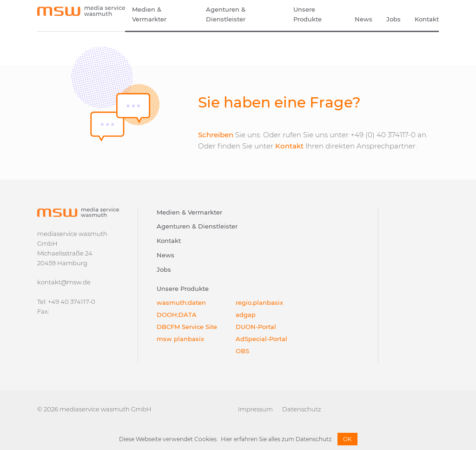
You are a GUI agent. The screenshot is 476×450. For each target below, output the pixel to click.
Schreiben (216, 135)
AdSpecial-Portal (261, 339)
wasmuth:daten (181, 302)
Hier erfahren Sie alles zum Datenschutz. (277, 439)
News (364, 19)
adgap (246, 315)
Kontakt (427, 19)
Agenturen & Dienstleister (226, 14)
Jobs (393, 19)
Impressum (255, 409)
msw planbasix (180, 339)
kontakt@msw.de (64, 282)
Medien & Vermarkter (149, 14)
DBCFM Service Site (187, 327)
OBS (242, 351)
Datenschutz (302, 409)
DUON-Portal (256, 327)
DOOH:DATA (177, 315)
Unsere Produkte (307, 14)
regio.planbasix (259, 302)
